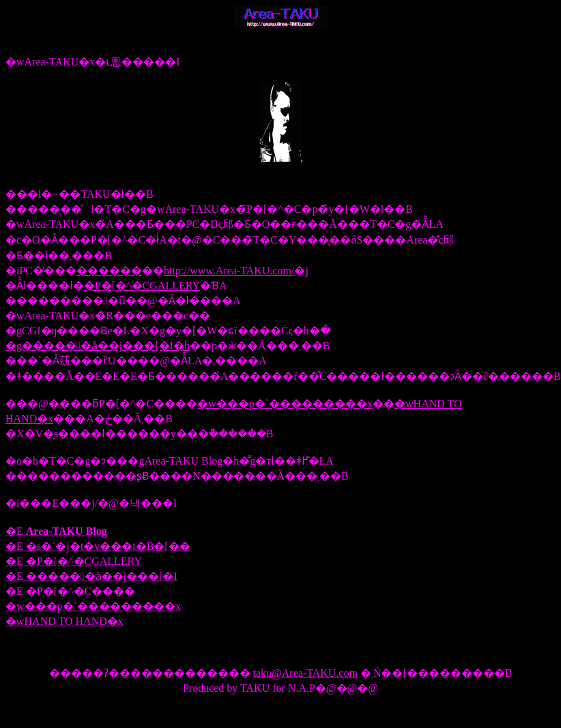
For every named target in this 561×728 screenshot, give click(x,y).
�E (56, 531)
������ (109, 271)
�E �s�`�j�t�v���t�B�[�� (98, 546)
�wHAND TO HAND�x (64, 621)
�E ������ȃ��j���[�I (91, 576)
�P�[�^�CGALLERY (142, 286)
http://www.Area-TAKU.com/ (229, 271)
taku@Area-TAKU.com (305, 673)
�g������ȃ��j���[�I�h (98, 346)
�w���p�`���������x (285, 404)
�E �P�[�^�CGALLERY (74, 561)
